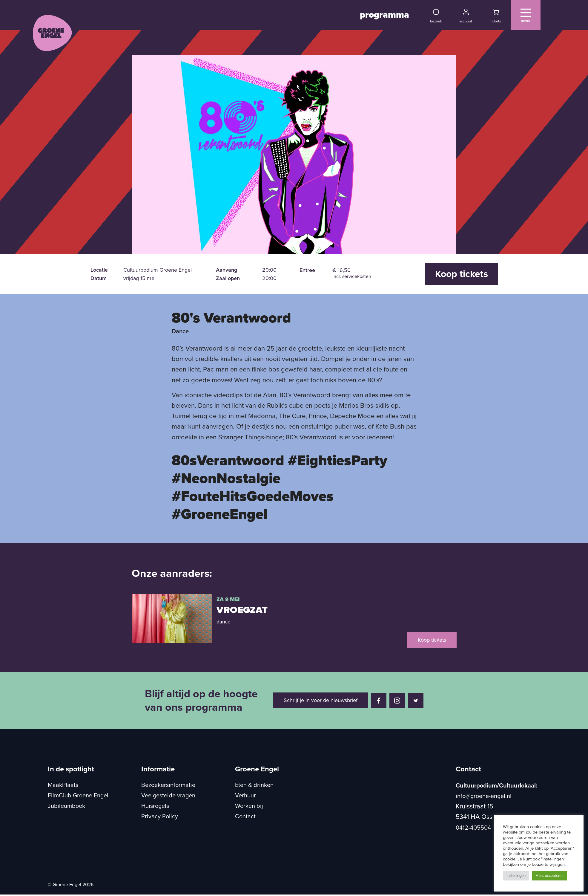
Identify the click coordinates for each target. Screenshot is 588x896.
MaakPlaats (63, 785)
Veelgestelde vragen (168, 796)
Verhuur (245, 796)
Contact (245, 817)
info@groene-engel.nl (484, 796)
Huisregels (155, 806)
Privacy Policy (160, 817)
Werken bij (249, 806)
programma (384, 15)
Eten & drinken (254, 785)
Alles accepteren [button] (550, 876)
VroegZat (242, 610)
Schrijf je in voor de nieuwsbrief (321, 700)
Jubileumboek (66, 806)
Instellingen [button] (516, 876)
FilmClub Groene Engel (78, 796)
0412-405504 (473, 828)
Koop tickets (462, 274)
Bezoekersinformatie (168, 785)
